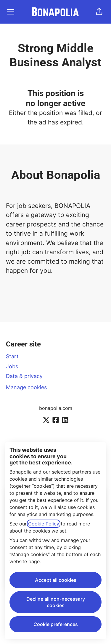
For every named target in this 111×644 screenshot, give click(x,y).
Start (12, 356)
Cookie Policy (44, 524)
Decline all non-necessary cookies (56, 602)
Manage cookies (26, 387)
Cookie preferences (56, 624)
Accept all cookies (56, 580)
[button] (99, 12)
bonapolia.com (56, 408)
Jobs (12, 366)
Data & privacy (24, 376)
